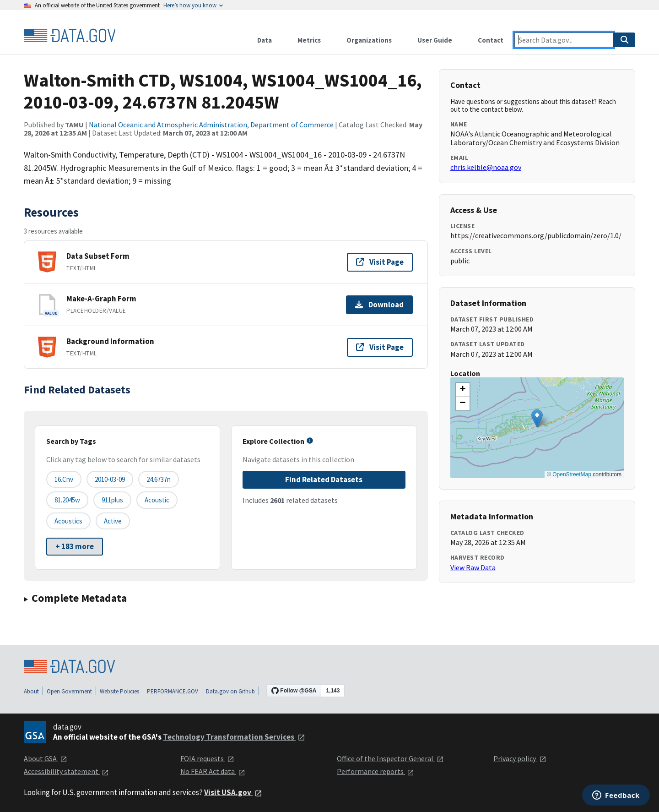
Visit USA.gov (233, 792)
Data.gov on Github (230, 691)
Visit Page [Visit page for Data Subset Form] (380, 262)
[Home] (70, 36)
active (113, 521)
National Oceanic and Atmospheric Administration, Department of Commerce (211, 125)
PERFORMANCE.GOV (173, 691)
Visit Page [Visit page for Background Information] (380, 347)
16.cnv (64, 479)
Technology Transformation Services (234, 737)
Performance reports (375, 771)
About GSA (46, 758)
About (31, 691)
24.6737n (159, 479)
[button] (537, 418)
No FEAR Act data (213, 771)
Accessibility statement (66, 771)
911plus (112, 500)
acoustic (157, 500)
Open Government (69, 691)
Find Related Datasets (324, 480)
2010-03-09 (110, 479)
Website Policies (119, 691)
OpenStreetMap (572, 474)
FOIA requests (207, 758)
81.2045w (67, 500)
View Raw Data (473, 567)
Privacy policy (520, 758)
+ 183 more (75, 546)
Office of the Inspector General (390, 758)
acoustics (68, 521)
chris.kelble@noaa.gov (486, 167)
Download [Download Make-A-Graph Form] (379, 305)
